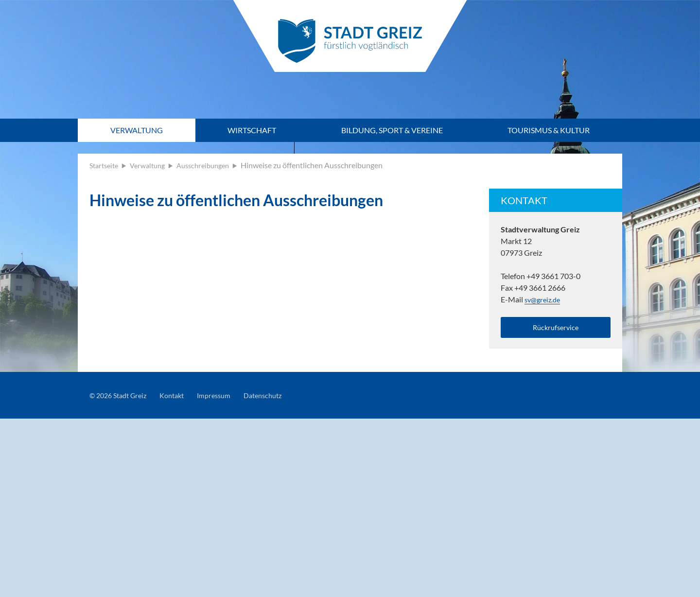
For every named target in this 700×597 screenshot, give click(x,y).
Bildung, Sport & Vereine (392, 130)
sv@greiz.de (544, 299)
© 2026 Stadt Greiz (122, 398)
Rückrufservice (556, 328)
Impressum (226, 398)
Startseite (106, 165)
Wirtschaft (252, 130)
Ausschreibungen (213, 165)
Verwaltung (137, 130)
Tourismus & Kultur (549, 130)
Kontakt (181, 398)
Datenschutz (280, 398)
